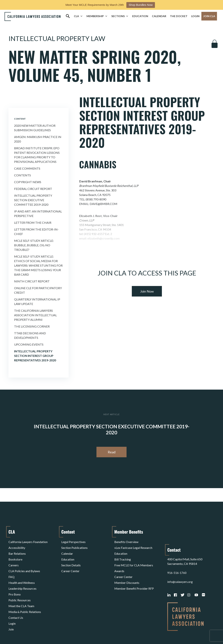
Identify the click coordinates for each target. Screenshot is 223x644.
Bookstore (15, 555)
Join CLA (209, 16)
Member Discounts (127, 573)
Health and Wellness (22, 573)
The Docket (179, 16)
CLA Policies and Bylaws (24, 564)
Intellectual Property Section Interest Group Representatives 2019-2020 (35, 356)
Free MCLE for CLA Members (134, 559)
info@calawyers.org (180, 564)
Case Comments (27, 168)
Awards (119, 564)
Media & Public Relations (25, 595)
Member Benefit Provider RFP (134, 577)
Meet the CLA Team (21, 591)
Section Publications (74, 546)
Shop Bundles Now (141, 5)
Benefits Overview (126, 541)
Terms (25, 631)
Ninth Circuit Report (32, 281)
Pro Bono (15, 582)
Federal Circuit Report (33, 189)
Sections (120, 16)
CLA (78, 16)
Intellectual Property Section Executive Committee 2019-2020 (33, 200)
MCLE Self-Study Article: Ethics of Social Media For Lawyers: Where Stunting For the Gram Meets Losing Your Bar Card (38, 265)
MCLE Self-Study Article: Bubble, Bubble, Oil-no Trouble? (34, 245)
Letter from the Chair (33, 223)
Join (11, 609)
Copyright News (28, 182)
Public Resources (20, 586)
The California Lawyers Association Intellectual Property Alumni (35, 315)
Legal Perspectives (73, 541)
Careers (14, 559)
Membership (97, 16)
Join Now (147, 291)
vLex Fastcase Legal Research (133, 546)
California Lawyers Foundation (28, 541)
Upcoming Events (29, 344)
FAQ (11, 568)
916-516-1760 (177, 555)
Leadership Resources (22, 577)
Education (140, 16)
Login (195, 16)
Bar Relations (17, 550)
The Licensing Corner (32, 326)
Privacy (39, 631)
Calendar (159, 16)
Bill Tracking (123, 555)
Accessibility (17, 546)
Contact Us (16, 600)
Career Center (70, 564)
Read (112, 452)
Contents (22, 175)
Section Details (71, 559)
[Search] (68, 16)
